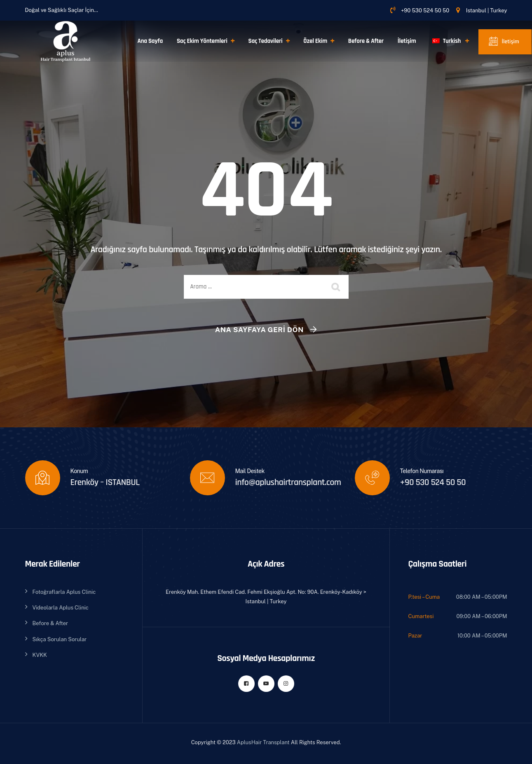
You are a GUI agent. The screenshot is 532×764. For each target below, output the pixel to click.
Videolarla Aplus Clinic (61, 608)
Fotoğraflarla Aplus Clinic (64, 592)
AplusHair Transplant (263, 742)
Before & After (366, 41)
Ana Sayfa (150, 41)
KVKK (40, 655)
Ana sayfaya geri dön (259, 330)
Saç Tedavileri (266, 41)
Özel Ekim (315, 41)
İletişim (407, 41)
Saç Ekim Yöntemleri (202, 41)
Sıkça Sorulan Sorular (60, 639)
